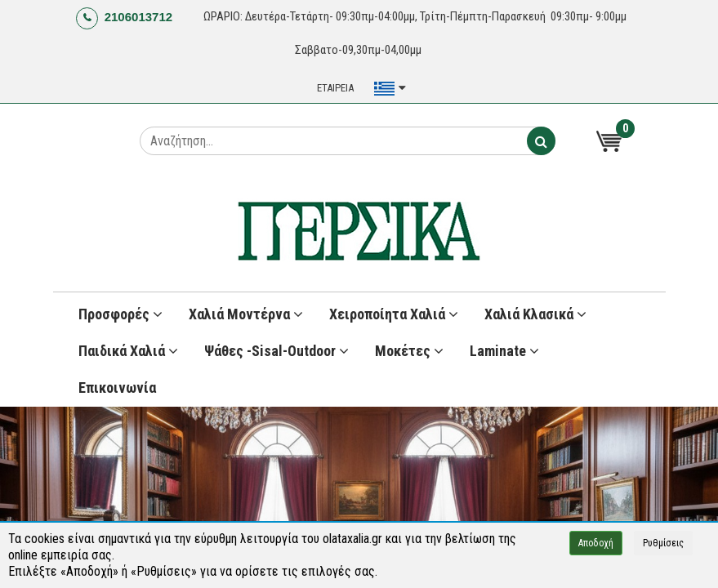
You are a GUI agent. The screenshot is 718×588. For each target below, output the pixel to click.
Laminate (504, 351)
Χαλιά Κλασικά (535, 314)
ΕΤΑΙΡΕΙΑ (335, 88)
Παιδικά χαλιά (128, 351)
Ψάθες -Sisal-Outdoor (276, 351)
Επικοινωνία (117, 388)
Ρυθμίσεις (663, 543)
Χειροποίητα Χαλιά (394, 314)
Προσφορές (120, 314)
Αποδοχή (596, 543)
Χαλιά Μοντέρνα (246, 314)
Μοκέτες (409, 351)
